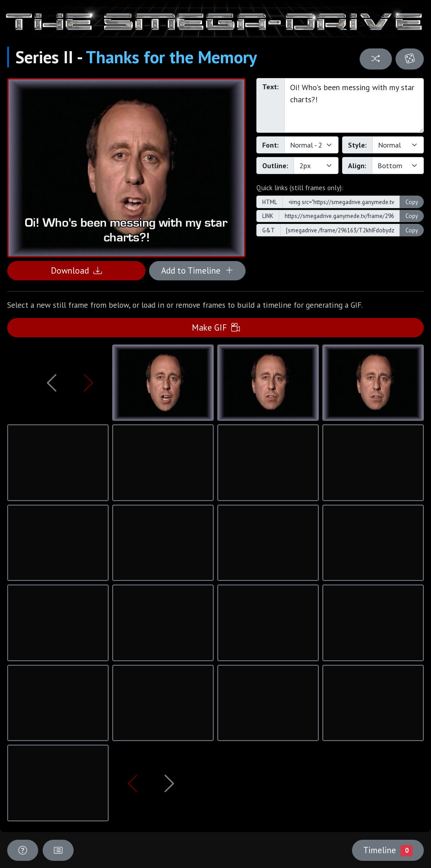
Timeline (388, 850)
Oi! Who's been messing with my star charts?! (354, 105)
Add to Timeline (197, 270)
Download (76, 270)
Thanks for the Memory (171, 57)
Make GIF (216, 327)
